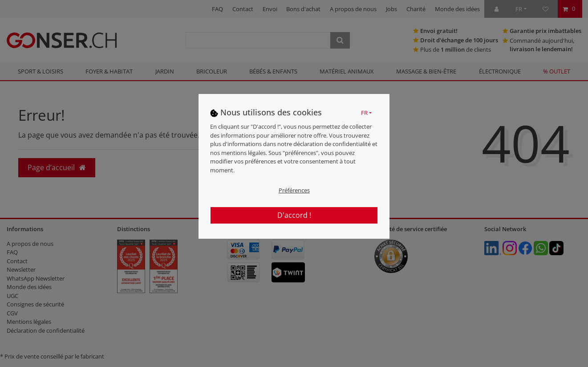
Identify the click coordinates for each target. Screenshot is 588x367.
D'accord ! (294, 215)
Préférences (294, 190)
